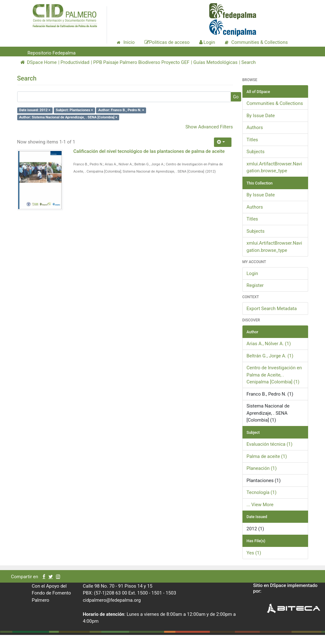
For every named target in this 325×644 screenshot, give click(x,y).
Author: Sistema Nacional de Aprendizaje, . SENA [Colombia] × (68, 117)
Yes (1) (254, 553)
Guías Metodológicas (215, 62)
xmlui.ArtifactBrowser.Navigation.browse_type (274, 167)
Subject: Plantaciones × (74, 110)
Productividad (75, 62)
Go (236, 97)
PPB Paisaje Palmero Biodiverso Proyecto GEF (141, 62)
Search (249, 62)
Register (255, 285)
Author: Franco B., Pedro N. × (121, 110)
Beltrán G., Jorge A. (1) (270, 356)
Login (252, 273)
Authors (255, 127)
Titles (252, 140)
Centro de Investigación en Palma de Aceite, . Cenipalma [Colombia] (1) (274, 375)
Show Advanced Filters (209, 127)
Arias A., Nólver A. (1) (269, 344)
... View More (260, 505)
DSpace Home (39, 62)
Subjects (256, 152)
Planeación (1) (262, 468)
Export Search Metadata (272, 309)
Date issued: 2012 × (35, 110)
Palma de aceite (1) (267, 456)
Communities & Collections (275, 103)
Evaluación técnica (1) (269, 444)
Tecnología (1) (262, 492)
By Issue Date (261, 116)
